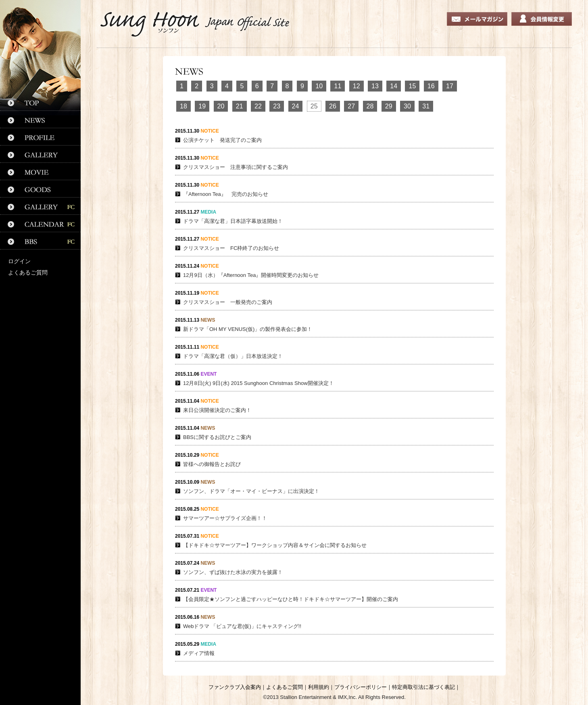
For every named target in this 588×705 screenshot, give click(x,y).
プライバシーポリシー (361, 687)
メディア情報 (199, 653)
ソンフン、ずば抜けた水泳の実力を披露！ (233, 572)
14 (394, 86)
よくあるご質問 (28, 272)
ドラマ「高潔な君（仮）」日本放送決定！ (233, 356)
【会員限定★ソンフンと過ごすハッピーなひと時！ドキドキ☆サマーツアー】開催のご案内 (291, 599)
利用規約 (319, 687)
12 (357, 86)
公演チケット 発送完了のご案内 (222, 140)
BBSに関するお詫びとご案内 (217, 437)
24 (296, 106)
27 (351, 106)
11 (338, 86)
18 (183, 106)
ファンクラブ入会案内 (235, 687)
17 (450, 86)
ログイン (19, 261)
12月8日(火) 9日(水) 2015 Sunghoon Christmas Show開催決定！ (259, 383)
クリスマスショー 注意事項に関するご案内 (236, 167)
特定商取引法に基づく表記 (423, 687)
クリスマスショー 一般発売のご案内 (228, 302)
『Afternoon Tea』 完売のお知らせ (226, 194)
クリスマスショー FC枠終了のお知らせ (231, 248)
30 (407, 106)
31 (426, 106)
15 (412, 86)
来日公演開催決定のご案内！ (217, 410)
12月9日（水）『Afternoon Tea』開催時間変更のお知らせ (251, 275)
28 (370, 106)
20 (221, 106)
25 (314, 106)
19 (202, 106)
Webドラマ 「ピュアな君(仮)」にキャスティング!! (242, 626)
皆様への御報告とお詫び (212, 464)
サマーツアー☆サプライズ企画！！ (225, 518)
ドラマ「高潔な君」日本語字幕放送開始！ (233, 221)
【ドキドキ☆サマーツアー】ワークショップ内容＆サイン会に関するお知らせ (275, 545)
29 (389, 106)
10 (319, 86)
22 (258, 106)
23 (277, 106)
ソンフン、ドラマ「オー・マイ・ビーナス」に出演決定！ (251, 491)
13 (375, 86)
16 (431, 86)
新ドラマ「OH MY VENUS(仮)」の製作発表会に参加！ (248, 329)
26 (333, 106)
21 (240, 106)
